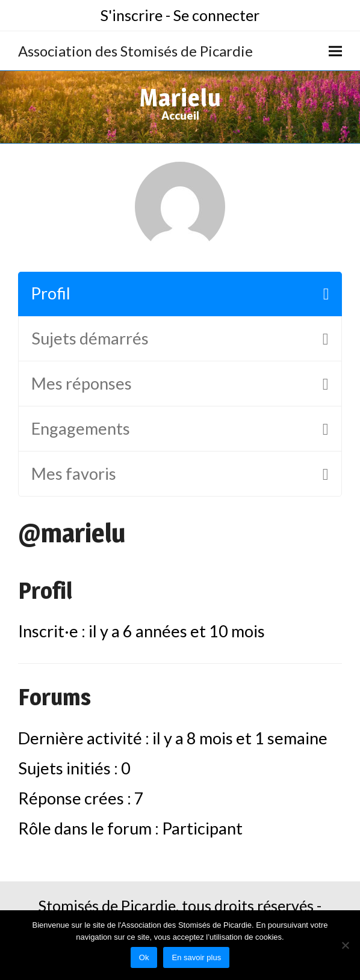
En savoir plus (196, 957)
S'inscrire (132, 15)
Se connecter (216, 15)
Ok (144, 957)
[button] (335, 51)
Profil (51, 293)
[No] (345, 945)
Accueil (180, 115)
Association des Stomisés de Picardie (135, 51)
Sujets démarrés (90, 338)
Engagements (81, 428)
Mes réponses (82, 383)
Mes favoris (74, 473)
